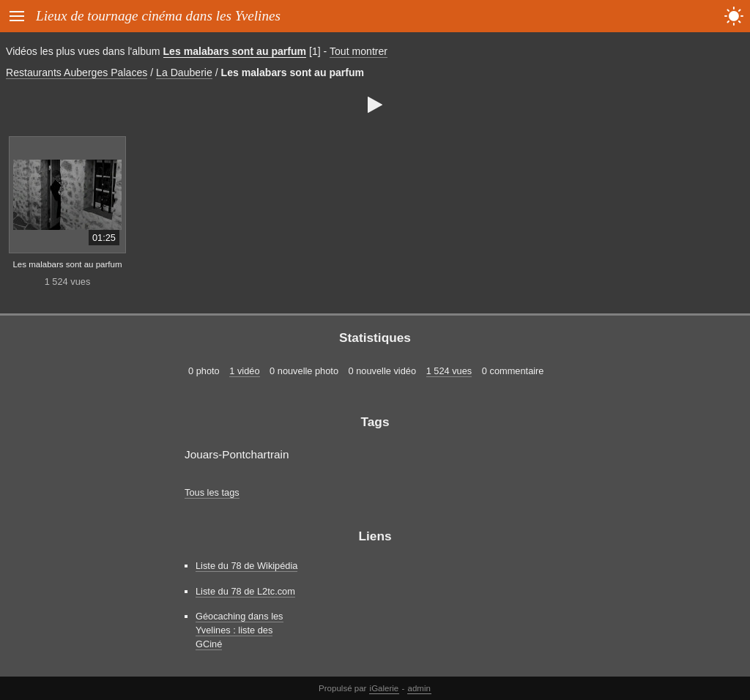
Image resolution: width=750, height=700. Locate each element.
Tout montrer (359, 51)
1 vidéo (244, 371)
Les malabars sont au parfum (235, 51)
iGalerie (385, 688)
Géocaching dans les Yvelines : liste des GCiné (240, 630)
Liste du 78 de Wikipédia (246, 566)
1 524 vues (449, 371)
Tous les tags (212, 492)
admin (419, 688)
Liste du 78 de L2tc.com (245, 591)
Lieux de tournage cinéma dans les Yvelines (158, 16)
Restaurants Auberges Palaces (77, 72)
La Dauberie (184, 72)
